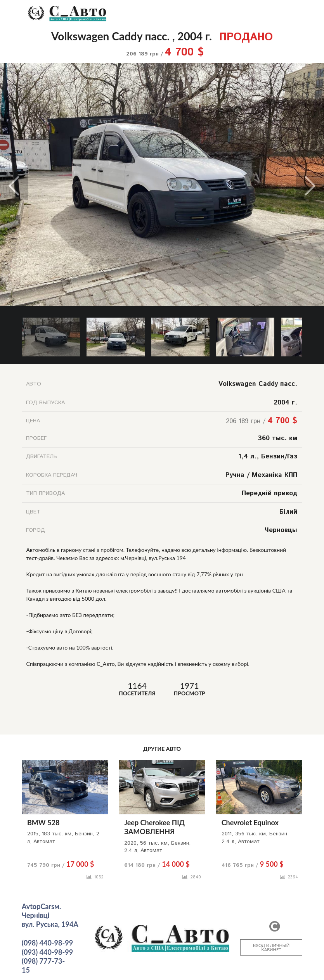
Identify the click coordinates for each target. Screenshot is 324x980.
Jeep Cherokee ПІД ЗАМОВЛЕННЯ (154, 827)
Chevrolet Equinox (250, 823)
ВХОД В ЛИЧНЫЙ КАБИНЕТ (271, 947)
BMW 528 (43, 823)
